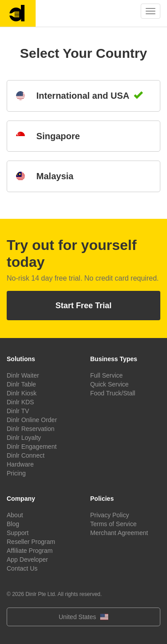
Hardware (20, 464)
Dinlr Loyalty (24, 438)
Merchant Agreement (119, 533)
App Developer (27, 559)
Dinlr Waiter (23, 375)
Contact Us (22, 568)
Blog (13, 524)
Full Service (107, 375)
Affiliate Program (30, 551)
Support (18, 533)
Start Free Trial (83, 306)
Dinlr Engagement (32, 447)
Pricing (16, 473)
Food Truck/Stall (113, 393)
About (15, 515)
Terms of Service (114, 524)
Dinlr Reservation (31, 429)
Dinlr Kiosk (22, 393)
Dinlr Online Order (32, 420)
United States (84, 617)
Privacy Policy (110, 515)
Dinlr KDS (20, 402)
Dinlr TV (18, 411)
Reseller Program (31, 542)
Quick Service (110, 384)
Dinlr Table (21, 384)
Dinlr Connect (26, 455)
